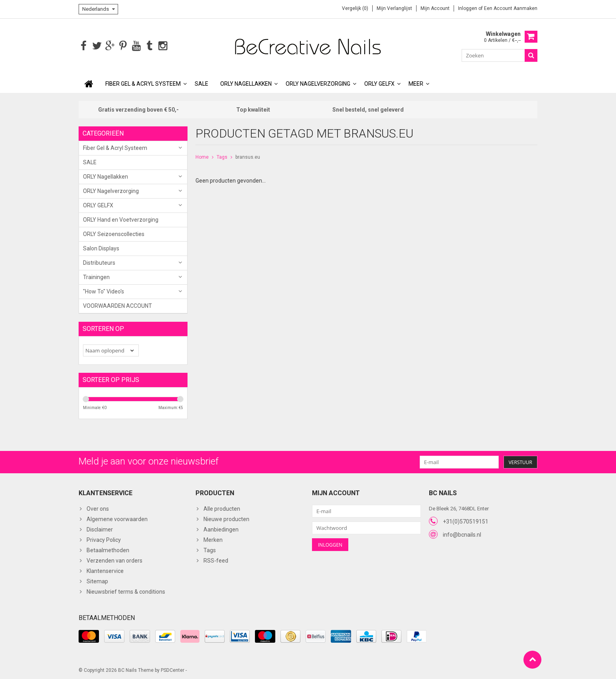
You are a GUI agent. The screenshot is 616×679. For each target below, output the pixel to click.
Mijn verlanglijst (394, 8)
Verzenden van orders (115, 560)
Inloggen (468, 8)
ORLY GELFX (379, 83)
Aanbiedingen (221, 529)
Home (202, 156)
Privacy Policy (104, 539)
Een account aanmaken (511, 8)
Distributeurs (99, 262)
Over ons (98, 508)
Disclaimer (100, 529)
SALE (201, 83)
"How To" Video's (104, 291)
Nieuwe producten (226, 519)
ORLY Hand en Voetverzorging (121, 219)
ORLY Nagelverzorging (318, 83)
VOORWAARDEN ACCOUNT (117, 305)
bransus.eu (248, 156)
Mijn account (435, 8)
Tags (222, 156)
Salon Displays (101, 248)
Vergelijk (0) (355, 8)
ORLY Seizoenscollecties (114, 233)
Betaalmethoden (108, 550)
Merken (213, 539)
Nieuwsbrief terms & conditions (126, 591)
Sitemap (97, 581)
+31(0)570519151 (466, 521)
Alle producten (222, 508)
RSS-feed (216, 560)
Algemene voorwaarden (117, 519)
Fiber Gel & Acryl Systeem (143, 83)
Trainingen (96, 276)
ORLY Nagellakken (246, 83)
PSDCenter (173, 669)
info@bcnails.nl (462, 534)
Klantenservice (105, 571)
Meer (416, 83)
